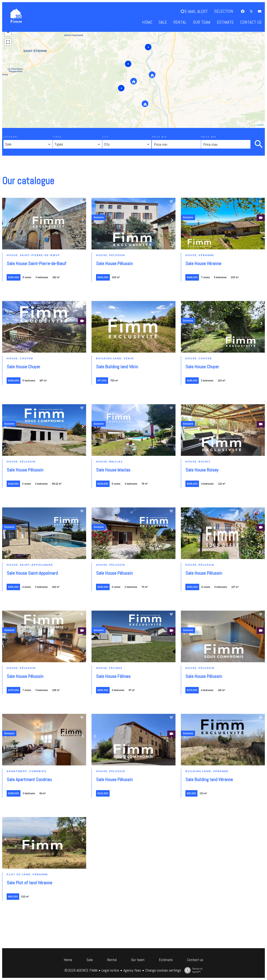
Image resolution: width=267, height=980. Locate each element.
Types (57, 137)
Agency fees (132, 970)
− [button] (8, 33)
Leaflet (260, 125)
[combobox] (28, 144)
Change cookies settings (163, 970)
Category (11, 137)
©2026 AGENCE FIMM (81, 970)
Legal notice (110, 970)
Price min (159, 137)
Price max (209, 137)
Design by (192, 970)
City (106, 137)
